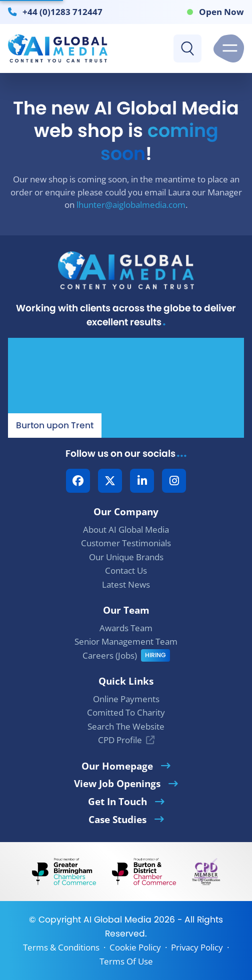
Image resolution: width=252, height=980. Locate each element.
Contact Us (126, 570)
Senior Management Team (126, 641)
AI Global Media (117, 920)
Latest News (126, 584)
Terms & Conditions (61, 947)
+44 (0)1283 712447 (62, 11)
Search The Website (126, 726)
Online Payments (126, 699)
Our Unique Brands (126, 557)
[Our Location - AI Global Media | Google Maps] (126, 388)
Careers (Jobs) (110, 655)
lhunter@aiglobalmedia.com (131, 205)
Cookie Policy (135, 947)
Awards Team (126, 628)
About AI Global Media (126, 529)
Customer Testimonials (126, 543)
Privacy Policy (197, 947)
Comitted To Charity (126, 712)
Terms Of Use (126, 961)
